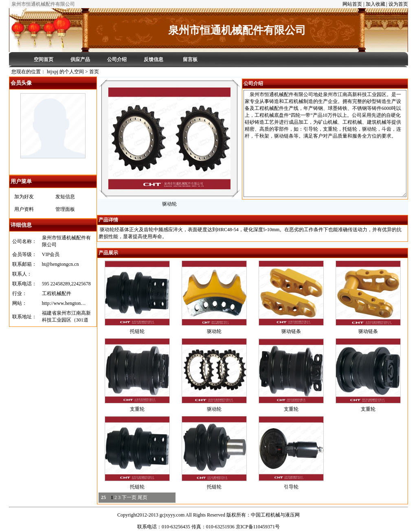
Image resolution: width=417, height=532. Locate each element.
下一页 (129, 497)
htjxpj (53, 166)
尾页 (143, 497)
